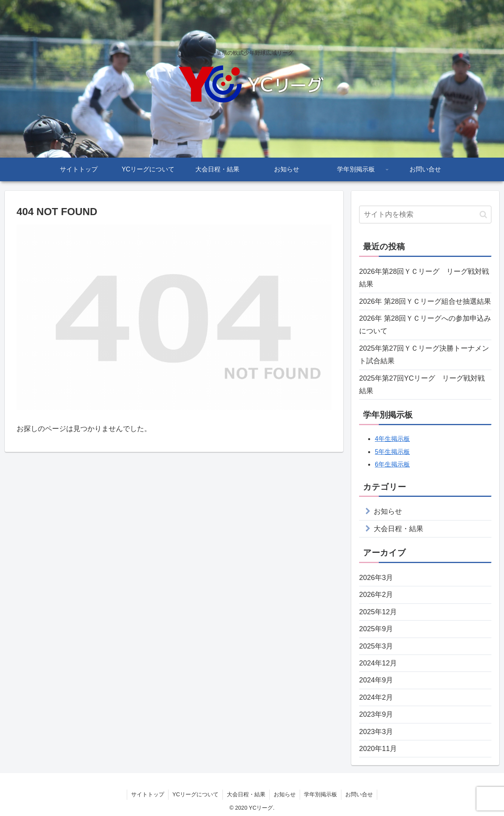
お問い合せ (359, 794)
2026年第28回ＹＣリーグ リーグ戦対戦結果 (424, 278)
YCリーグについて (195, 794)
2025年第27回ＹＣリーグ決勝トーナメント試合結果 (424, 355)
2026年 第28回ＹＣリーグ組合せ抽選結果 (425, 301)
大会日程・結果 (398, 529)
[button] (483, 215)
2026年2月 (376, 595)
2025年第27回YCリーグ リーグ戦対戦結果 (422, 385)
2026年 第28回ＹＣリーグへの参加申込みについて (425, 325)
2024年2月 (376, 697)
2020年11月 (378, 749)
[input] (425, 215)
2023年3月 (376, 732)
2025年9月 (376, 629)
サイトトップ (148, 794)
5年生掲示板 (392, 452)
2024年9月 (376, 680)
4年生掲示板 (392, 439)
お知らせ (388, 511)
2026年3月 (376, 578)
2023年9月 (376, 714)
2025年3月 (376, 646)
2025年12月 (378, 612)
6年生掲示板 (392, 464)
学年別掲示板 (321, 794)
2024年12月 (378, 663)
